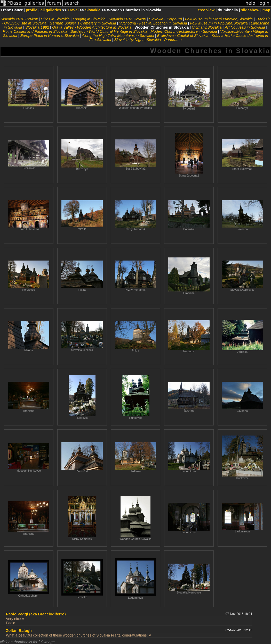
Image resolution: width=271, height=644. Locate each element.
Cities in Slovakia (55, 19)
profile (32, 10)
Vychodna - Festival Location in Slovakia (153, 23)
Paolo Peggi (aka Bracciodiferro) (36, 614)
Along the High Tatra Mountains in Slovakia (118, 36)
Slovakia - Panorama (164, 40)
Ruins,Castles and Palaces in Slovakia (35, 31)
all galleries (51, 10)
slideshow (250, 10)
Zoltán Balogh (19, 630)
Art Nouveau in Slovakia (245, 27)
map (266, 10)
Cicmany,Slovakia (207, 27)
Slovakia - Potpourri (165, 19)
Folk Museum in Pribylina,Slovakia (219, 23)
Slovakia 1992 (37, 27)
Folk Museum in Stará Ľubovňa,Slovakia (219, 19)
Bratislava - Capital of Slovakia (183, 36)
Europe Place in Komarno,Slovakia (50, 36)
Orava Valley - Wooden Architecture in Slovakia (92, 27)
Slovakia (93, 10)
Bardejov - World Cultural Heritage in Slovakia (109, 31)
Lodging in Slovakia (89, 19)
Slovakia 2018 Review (19, 19)
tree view (206, 10)
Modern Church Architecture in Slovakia (184, 31)
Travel (73, 10)
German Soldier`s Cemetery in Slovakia (83, 23)
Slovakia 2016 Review (127, 19)
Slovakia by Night (129, 40)
